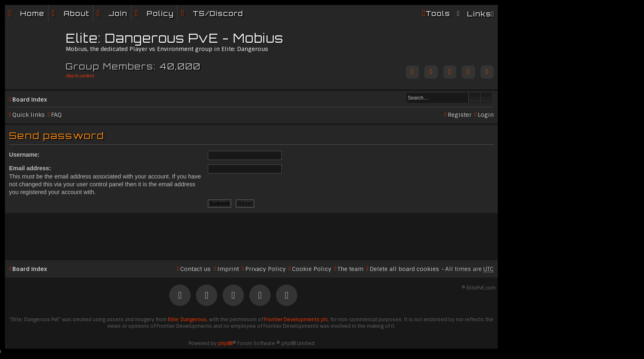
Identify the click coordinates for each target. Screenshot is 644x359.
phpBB (225, 343)
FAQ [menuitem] (56, 115)
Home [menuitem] (32, 13)
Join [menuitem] (118, 13)
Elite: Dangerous (187, 320)
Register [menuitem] (460, 115)
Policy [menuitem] (160, 13)
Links (479, 14)
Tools (438, 13)
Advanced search (486, 98)
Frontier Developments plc (296, 320)
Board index (30, 100)
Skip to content (80, 76)
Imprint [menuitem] (228, 269)
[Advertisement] (251, 233)
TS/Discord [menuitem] (218, 13)
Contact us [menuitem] (195, 269)
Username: (24, 155)
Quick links (29, 115)
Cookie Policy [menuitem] (312, 269)
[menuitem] (71, 13)
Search (474, 98)
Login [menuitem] (486, 115)
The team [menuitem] (351, 269)
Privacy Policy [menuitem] (266, 269)
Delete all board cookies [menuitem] (404, 269)
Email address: (30, 168)
